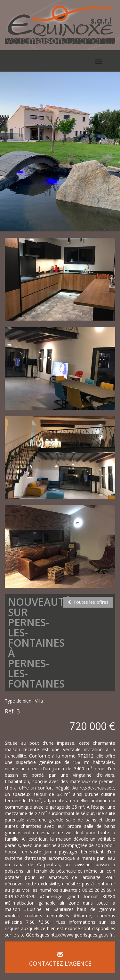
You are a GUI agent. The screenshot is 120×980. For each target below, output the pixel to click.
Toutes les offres (88, 602)
